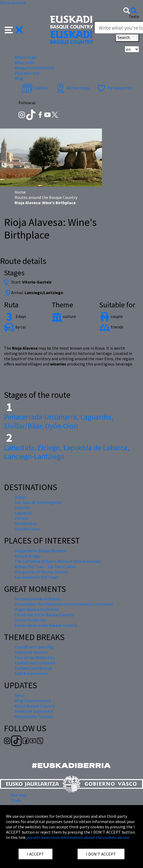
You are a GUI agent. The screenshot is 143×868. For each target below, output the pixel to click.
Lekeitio (22, 508)
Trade (16, 800)
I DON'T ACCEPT (101, 854)
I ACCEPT (35, 854)
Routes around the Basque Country (46, 197)
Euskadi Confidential (33, 668)
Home (20, 192)
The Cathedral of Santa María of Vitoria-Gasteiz (58, 561)
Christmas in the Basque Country (44, 615)
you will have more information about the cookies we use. (78, 837)
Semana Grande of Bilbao (37, 599)
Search (127, 38)
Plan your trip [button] (27, 73)
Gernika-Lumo (28, 529)
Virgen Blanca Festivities (37, 609)
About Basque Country (35, 706)
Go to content (13, 3)
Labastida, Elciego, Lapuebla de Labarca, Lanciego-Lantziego (67, 452)
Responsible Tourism (34, 716)
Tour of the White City (35, 657)
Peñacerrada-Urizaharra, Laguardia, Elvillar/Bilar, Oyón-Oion (59, 421)
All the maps (72, 88)
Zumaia (21, 518)
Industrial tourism (31, 652)
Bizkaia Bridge (28, 556)
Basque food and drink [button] (34, 68)
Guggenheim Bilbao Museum (41, 551)
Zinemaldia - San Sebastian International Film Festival (64, 604)
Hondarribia (25, 523)
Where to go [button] (26, 57)
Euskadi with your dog (34, 647)
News (19, 695)
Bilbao (21, 497)
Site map (19, 795)
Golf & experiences (31, 673)
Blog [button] (19, 78)
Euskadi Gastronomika (35, 663)
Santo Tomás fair (30, 620)
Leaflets (35, 88)
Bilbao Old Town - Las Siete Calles (45, 567)
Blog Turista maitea (33, 701)
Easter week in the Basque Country (46, 625)
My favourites (114, 88)
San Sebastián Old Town (36, 577)
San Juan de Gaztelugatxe (38, 502)
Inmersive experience (34, 711)
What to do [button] (25, 62)
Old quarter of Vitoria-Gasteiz (41, 572)
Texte (134, 16)
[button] (14, 29)
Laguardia (23, 513)
